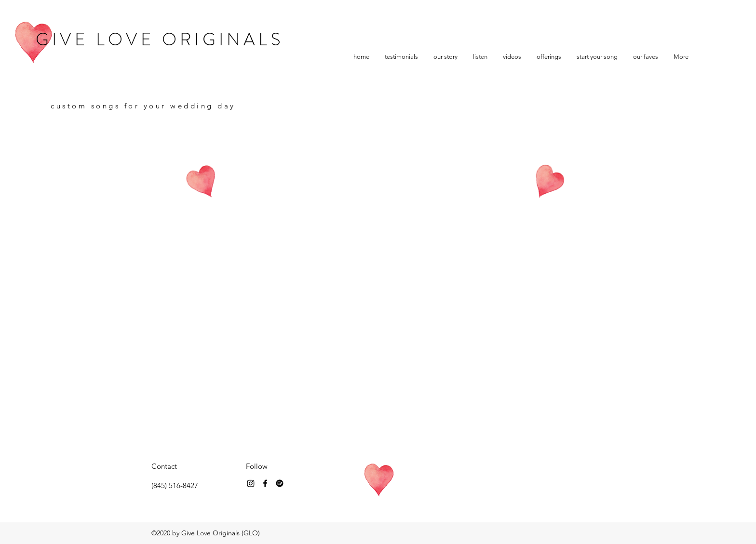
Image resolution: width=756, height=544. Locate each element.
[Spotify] (280, 483)
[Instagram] (251, 483)
